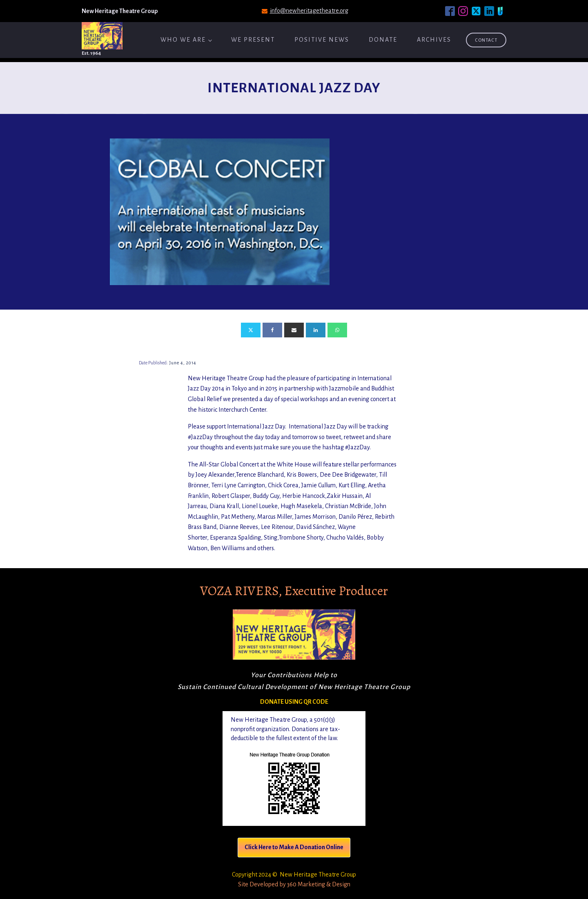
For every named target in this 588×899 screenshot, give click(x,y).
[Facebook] (272, 330)
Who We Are (183, 40)
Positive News (322, 40)
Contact (486, 40)
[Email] (294, 330)
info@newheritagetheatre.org (309, 11)
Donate (383, 40)
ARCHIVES (434, 40)
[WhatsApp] (337, 330)
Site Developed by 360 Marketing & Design (294, 884)
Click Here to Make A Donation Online (294, 847)
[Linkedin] (316, 330)
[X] (251, 330)
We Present (253, 40)
